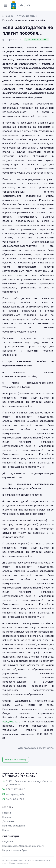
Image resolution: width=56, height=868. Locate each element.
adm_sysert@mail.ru (16, 794)
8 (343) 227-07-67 (15, 789)
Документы (8, 821)
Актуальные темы (26, 16)
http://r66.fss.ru (11, 722)
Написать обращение (14, 826)
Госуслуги (8, 842)
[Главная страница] (8, 16)
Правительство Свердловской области (23, 846)
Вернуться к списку (16, 760)
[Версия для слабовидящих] (22, 5)
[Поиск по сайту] (29, 5)
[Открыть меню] (6, 5)
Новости (7, 817)
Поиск (6, 830)
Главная (7, 813)
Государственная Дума (15, 850)
